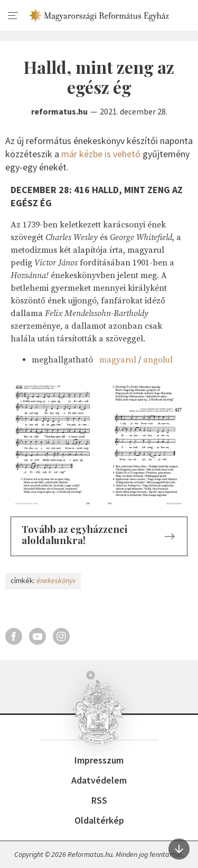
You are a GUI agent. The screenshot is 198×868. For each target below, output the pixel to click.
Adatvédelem (99, 780)
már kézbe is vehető (101, 154)
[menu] (13, 16)
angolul (158, 360)
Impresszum (99, 760)
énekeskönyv (56, 580)
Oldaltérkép (99, 820)
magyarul (118, 360)
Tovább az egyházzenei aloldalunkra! (74, 535)
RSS (99, 800)
